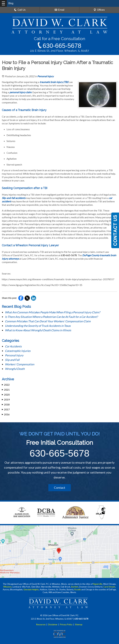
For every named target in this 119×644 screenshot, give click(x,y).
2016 (6, 414)
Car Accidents (13, 346)
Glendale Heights (31, 590)
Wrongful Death (15, 369)
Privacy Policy (66, 624)
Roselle (78, 590)
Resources (41, 624)
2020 (6, 395)
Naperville (98, 584)
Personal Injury (45, 76)
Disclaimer (53, 624)
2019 (6, 399)
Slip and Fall (12, 360)
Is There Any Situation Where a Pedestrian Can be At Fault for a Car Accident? (52, 317)
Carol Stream (109, 587)
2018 (6, 404)
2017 (6, 409)
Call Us (20, 10)
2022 (6, 385)
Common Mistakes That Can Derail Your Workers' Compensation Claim (48, 321)
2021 (6, 390)
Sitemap (79, 624)
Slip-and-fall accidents (14, 198)
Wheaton (7, 587)
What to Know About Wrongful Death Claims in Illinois (38, 330)
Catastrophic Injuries (18, 351)
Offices (99, 10)
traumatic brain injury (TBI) (54, 82)
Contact (60, 487)
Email (59, 10)
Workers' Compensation (20, 364)
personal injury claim (20, 92)
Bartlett (75, 587)
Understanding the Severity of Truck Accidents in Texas (38, 326)
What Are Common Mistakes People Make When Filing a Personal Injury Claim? (53, 312)
